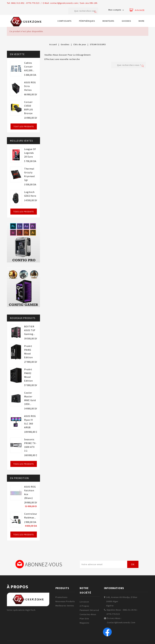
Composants (64, 21)
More (142, 21)
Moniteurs (108, 21)
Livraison (84, 602)
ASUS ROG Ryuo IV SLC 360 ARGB (30, 422)
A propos (84, 606)
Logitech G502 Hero (30, 194)
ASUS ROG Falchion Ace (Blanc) (30, 492)
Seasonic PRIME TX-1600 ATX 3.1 (30, 445)
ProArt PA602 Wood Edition (28, 375)
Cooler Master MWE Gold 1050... (30, 398)
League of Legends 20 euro (30, 153)
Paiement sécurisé (89, 610)
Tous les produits (24, 212)
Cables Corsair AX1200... (29, 67)
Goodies (126, 21)
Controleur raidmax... (31, 516)
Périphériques (87, 21)
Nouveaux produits (65, 601)
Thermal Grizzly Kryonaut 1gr (30, 174)
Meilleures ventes (65, 606)
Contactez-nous (88, 614)
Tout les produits (24, 126)
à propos (18, 587)
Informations (114, 588)
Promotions (61, 597)
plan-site (84, 619)
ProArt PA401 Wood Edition (28, 352)
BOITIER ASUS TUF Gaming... (30, 330)
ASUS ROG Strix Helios (30, 86)
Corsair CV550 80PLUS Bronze (29, 108)
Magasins (84, 623)
